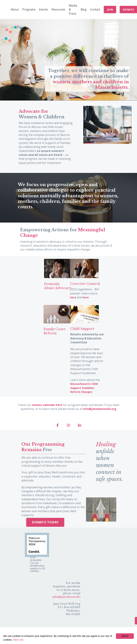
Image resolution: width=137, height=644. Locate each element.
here (73, 301)
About (15, 9)
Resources (59, 9)
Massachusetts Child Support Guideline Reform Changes (85, 391)
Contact (96, 9)
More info (18, 640)
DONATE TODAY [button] (45, 525)
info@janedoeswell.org (68, 600)
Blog (84, 9)
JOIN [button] (111, 10)
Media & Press (73, 10)
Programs (29, 9)
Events (44, 9)
